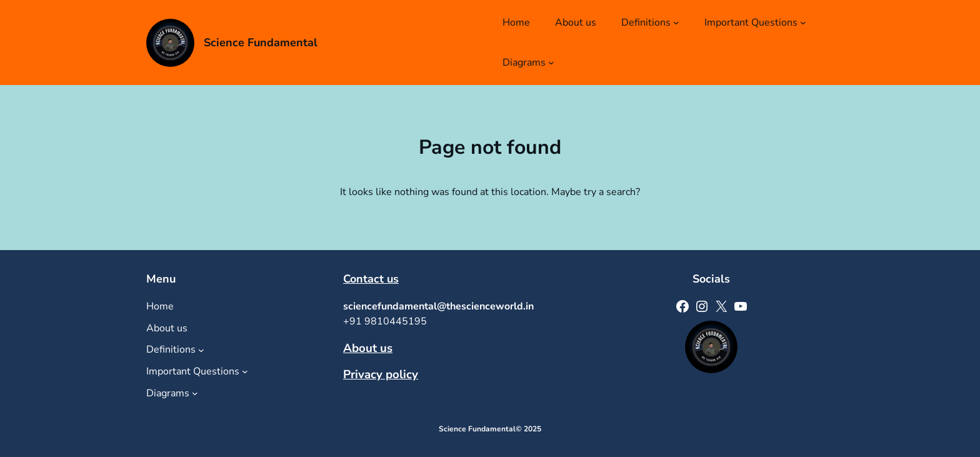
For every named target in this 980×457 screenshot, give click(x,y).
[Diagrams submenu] (551, 63)
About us (368, 348)
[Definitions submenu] (676, 23)
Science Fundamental (261, 43)
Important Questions (751, 23)
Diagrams (524, 63)
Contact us (371, 279)
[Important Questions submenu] (803, 23)
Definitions (646, 23)
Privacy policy (381, 374)
